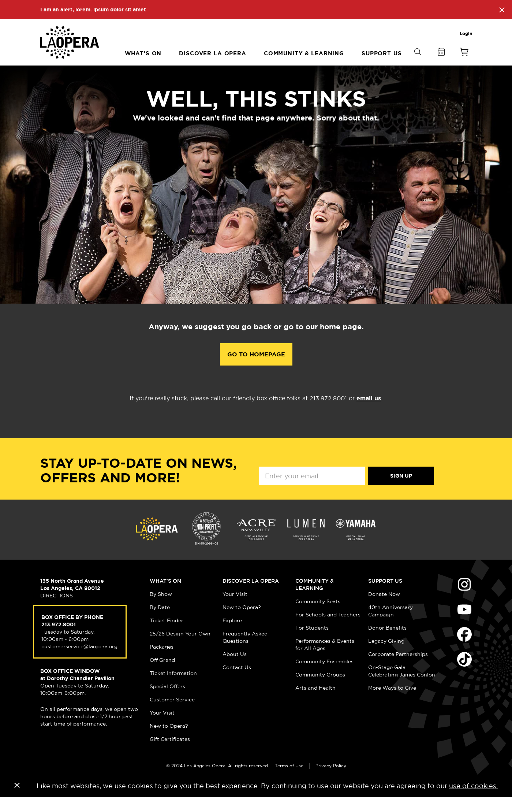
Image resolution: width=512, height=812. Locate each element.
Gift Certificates (170, 754)
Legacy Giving (386, 656)
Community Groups (320, 689)
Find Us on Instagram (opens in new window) (464, 599)
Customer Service (172, 714)
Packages (162, 661)
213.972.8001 (59, 639)
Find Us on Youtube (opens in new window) (464, 624)
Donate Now (384, 609)
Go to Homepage (256, 369)
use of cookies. (473, 800)
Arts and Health (315, 702)
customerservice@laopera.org (79, 661)
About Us (235, 669)
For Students (312, 642)
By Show (161, 609)
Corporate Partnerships (398, 669)
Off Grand (162, 675)
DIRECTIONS (57, 610)
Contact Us (237, 682)
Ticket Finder (167, 635)
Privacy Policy (331, 780)
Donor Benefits (387, 642)
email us (369, 413)
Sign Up (401, 490)
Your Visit (162, 727)
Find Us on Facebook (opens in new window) (464, 649)
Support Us (385, 596)
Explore (232, 635)
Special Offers (167, 701)
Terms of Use (289, 780)
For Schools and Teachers (328, 629)
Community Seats (318, 616)
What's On (165, 596)
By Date (160, 622)
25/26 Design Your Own (180, 648)
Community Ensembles (324, 676)
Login (466, 34)
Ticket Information (173, 688)
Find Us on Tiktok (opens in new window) (464, 674)
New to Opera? (169, 741)
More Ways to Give (392, 702)
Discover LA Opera (251, 596)
